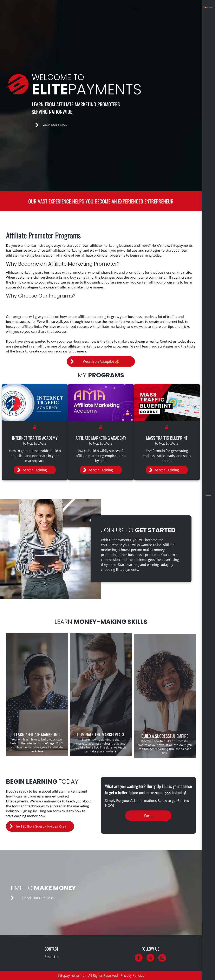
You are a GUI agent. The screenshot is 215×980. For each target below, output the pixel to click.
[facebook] (139, 958)
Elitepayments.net (72, 975)
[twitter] (150, 958)
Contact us (168, 341)
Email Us (51, 957)
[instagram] (162, 958)
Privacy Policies (132, 975)
